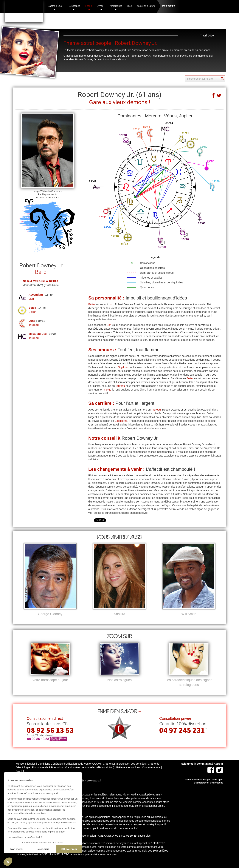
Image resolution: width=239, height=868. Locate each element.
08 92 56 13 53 (50, 736)
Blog (130, 6)
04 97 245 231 (184, 19)
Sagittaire (124, 367)
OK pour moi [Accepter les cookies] (34, 849)
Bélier (32, 312)
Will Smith (189, 614)
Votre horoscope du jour (50, 686)
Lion (31, 299)
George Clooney (50, 614)
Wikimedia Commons (51, 191)
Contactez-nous (151, 774)
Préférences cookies (128, 774)
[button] (8, 862)
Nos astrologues (119, 686)
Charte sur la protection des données (124, 770)
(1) (202, 18)
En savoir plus (142, 842)
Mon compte (169, 6)
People (89, 7)
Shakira (119, 614)
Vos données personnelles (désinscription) (90, 774)
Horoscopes (74, 7)
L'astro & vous (55, 7)
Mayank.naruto (50, 194)
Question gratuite (146, 6)
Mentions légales (26, 770)
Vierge (108, 390)
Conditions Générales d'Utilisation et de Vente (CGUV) (69, 770)
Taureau (34, 325)
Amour (101, 7)
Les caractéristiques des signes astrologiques (189, 689)
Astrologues (116, 7)
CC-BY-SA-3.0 (52, 198)
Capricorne (121, 421)
